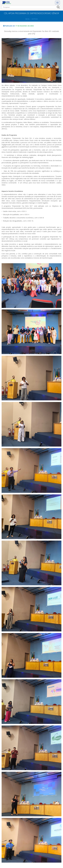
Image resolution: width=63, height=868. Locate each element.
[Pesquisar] (31, 7)
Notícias (35, 19)
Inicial (28, 19)
